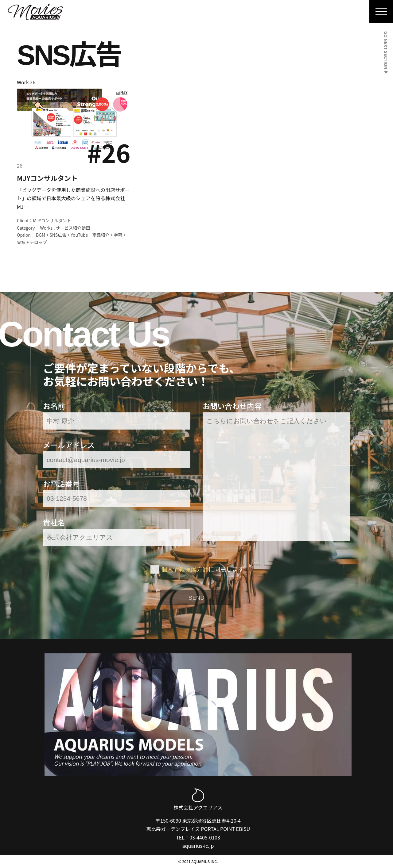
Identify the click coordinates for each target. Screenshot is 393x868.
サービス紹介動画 (73, 228)
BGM (41, 235)
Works (47, 228)
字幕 (118, 235)
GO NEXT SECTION (386, 53)
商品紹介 (101, 235)
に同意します (202, 569)
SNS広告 (58, 235)
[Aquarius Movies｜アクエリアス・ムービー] (35, 12)
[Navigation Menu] (381, 11)
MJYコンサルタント (47, 178)
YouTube (79, 235)
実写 (21, 242)
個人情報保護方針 (185, 569)
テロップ (38, 242)
